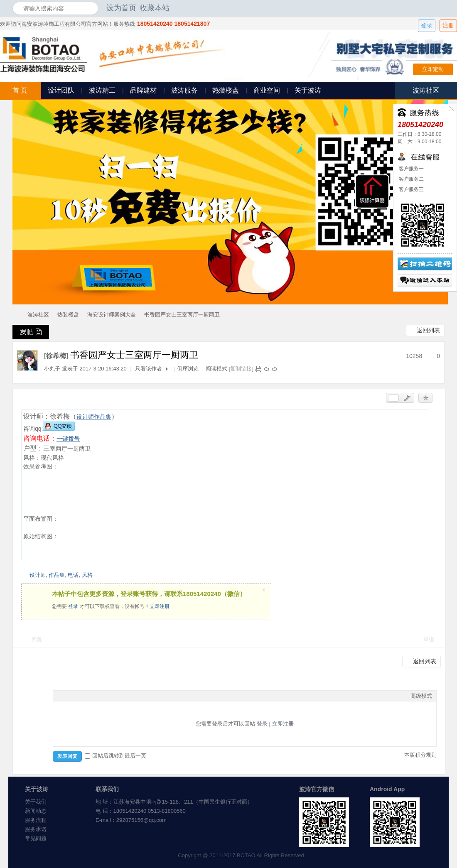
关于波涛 (308, 90)
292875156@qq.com (141, 820)
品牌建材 (143, 90)
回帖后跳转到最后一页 (115, 756)
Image (78, 696)
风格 (87, 575)
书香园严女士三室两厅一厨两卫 (182, 315)
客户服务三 (411, 189)
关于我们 (36, 802)
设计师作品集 (94, 417)
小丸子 (52, 369)
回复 (37, 639)
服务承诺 (36, 829)
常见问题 (36, 838)
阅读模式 (216, 369)
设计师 (38, 575)
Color (68, 696)
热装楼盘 (226, 90)
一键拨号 (68, 439)
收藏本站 (155, 8)
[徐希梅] (56, 356)
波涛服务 (184, 90)
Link (88, 696)
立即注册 (160, 606)
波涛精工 (102, 90)
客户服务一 (411, 169)
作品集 (57, 575)
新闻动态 (36, 811)
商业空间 (267, 90)
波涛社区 (38, 315)
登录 (427, 26)
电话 (73, 575)
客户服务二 (411, 179)
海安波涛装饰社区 (16, 315)
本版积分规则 (420, 755)
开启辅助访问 (442, 8)
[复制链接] (241, 369)
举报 (429, 639)
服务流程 (36, 820)
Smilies (120, 696)
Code (109, 696)
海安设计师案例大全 (112, 315)
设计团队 (61, 90)
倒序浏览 (188, 369)
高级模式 (421, 696)
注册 (448, 26)
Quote (99, 696)
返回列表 (428, 330)
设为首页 (121, 8)
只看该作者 (149, 369)
